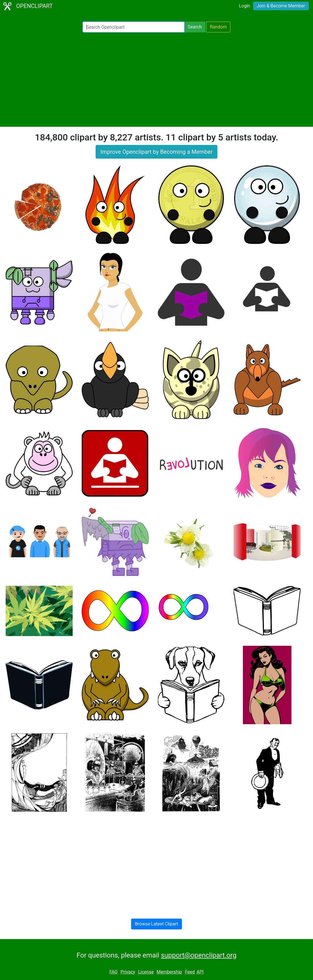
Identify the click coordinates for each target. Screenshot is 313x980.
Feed (190, 972)
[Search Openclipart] (134, 27)
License (146, 972)
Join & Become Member (281, 6)
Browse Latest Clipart (156, 924)
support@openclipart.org (199, 955)
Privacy (128, 972)
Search (195, 27)
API (200, 972)
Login (244, 6)
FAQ (113, 972)
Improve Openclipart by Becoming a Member (156, 152)
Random (219, 27)
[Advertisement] (156, 80)
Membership (169, 972)
